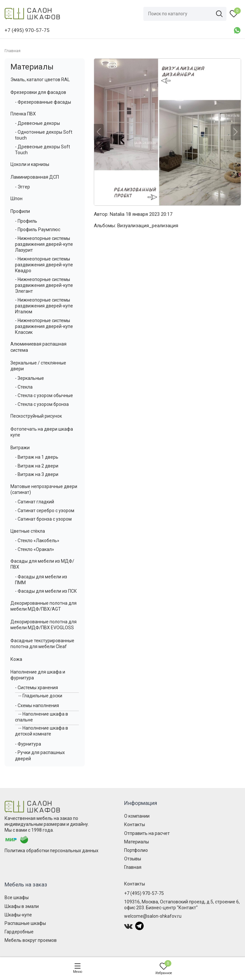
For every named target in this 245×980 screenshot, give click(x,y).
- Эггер (22, 187)
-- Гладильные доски (40, 696)
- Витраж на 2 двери (37, 466)
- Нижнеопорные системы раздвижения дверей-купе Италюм (44, 306)
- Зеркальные (29, 378)
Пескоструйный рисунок (36, 416)
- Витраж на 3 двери (37, 474)
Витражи (20, 448)
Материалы (32, 67)
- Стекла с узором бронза (42, 404)
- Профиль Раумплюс (38, 230)
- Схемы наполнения (37, 705)
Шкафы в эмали (22, 906)
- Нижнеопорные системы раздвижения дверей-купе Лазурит (44, 244)
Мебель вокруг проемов (31, 940)
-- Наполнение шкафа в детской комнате (42, 731)
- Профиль (26, 221)
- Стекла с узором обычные (44, 395)
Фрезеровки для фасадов (38, 92)
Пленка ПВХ (23, 114)
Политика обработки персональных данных (51, 851)
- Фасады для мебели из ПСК (46, 591)
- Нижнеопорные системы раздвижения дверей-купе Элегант (44, 285)
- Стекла (24, 387)
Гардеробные (19, 932)
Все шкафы (17, 898)
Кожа (16, 659)
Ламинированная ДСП (35, 177)
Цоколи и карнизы (30, 164)
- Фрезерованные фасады (43, 102)
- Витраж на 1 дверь (37, 457)
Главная (133, 867)
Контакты (135, 824)
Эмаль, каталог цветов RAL (40, 80)
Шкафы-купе (18, 915)
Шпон (16, 199)
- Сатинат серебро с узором (45, 511)
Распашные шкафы (25, 923)
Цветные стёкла (28, 531)
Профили (20, 211)
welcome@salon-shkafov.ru (153, 916)
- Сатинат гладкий (35, 502)
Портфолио (136, 850)
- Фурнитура (28, 744)
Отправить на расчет (147, 833)
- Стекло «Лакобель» (37, 541)
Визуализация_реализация (148, 226)
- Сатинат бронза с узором (43, 519)
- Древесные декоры (37, 123)
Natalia (117, 214)
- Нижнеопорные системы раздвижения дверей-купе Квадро (44, 265)
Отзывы (133, 859)
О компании (137, 816)
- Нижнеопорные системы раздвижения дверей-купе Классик (44, 326)
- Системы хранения (36, 688)
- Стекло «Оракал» (35, 549)
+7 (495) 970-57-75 (144, 893)
